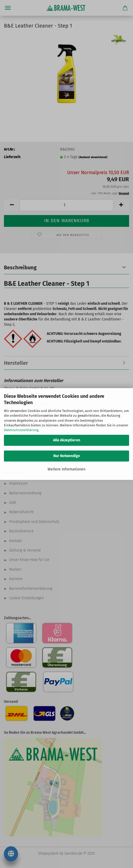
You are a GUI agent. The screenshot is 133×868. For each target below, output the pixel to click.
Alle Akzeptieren (67, 440)
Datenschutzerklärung (21, 430)
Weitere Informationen (66, 469)
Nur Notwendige (67, 456)
